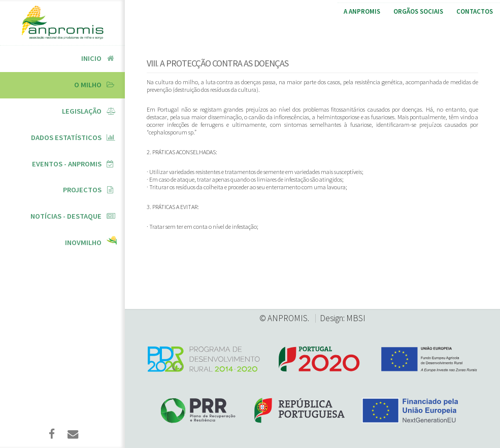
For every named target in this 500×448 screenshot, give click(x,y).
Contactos (475, 11)
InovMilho (83, 243)
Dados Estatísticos (66, 137)
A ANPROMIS (362, 11)
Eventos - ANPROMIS (67, 164)
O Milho (88, 85)
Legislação (82, 111)
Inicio (91, 58)
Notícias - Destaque (66, 216)
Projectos (82, 190)
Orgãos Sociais (418, 11)
